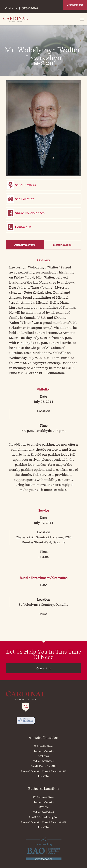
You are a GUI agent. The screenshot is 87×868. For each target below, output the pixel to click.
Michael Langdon (48, 817)
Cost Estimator (75, 5)
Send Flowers (25, 185)
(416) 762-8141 (46, 761)
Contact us (11, 8)
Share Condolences (30, 213)
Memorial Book (62, 245)
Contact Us (23, 227)
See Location (25, 199)
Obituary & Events (25, 245)
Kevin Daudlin (48, 766)
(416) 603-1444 (30, 8)
